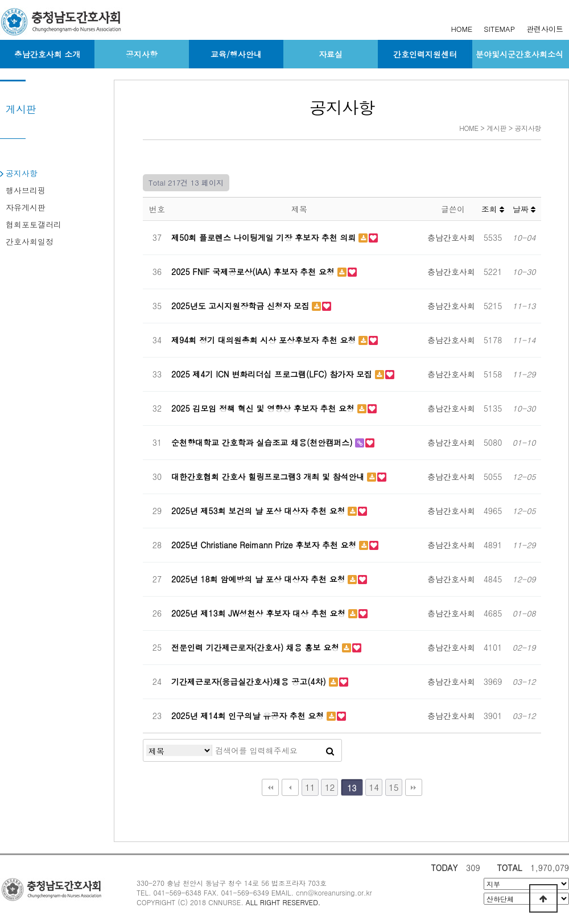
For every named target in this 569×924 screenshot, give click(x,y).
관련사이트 (545, 29)
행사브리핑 (26, 190)
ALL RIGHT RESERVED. (283, 902)
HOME (461, 29)
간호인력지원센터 (425, 54)
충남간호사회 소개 (48, 54)
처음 (270, 787)
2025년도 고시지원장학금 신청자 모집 (242, 306)
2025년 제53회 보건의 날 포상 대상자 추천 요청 (259, 511)
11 (310, 787)
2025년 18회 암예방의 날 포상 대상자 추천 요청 (259, 579)
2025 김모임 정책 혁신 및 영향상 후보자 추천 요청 (264, 408)
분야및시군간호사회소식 (519, 54)
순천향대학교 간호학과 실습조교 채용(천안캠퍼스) (263, 442)
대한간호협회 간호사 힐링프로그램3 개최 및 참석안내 (269, 477)
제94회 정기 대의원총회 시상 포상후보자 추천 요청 (265, 340)
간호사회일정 (30, 241)
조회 (493, 209)
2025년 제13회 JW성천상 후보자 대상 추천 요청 (260, 613)
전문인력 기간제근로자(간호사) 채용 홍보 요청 (257, 647)
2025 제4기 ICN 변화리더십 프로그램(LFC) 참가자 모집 (273, 374)
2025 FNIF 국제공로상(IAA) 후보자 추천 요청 (254, 272)
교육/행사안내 (236, 54)
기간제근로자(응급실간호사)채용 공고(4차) (250, 681)
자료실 (331, 54)
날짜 (524, 209)
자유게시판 (26, 207)
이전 (290, 787)
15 (394, 787)
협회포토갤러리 (34, 224)
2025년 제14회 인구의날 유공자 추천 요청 (249, 716)
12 (330, 787)
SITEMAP (499, 29)
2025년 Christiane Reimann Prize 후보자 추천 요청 (265, 545)
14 (374, 787)
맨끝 (414, 787)
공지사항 (142, 54)
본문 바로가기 (0, 0)
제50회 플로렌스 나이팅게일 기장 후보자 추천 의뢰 (265, 237)
